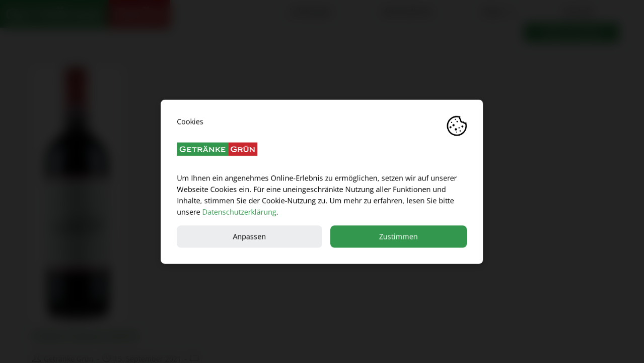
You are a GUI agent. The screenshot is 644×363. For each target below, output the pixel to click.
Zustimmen (399, 236)
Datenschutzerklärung (239, 211)
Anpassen (250, 236)
